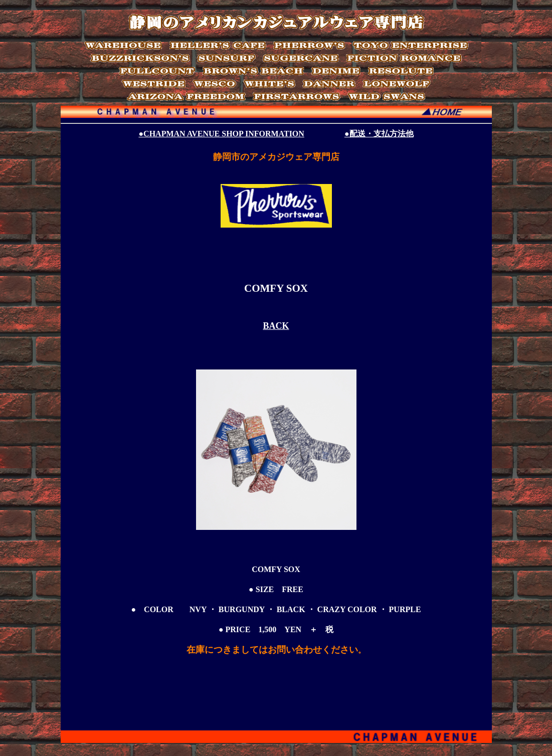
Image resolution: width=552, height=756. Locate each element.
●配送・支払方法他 (379, 134)
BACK (276, 326)
